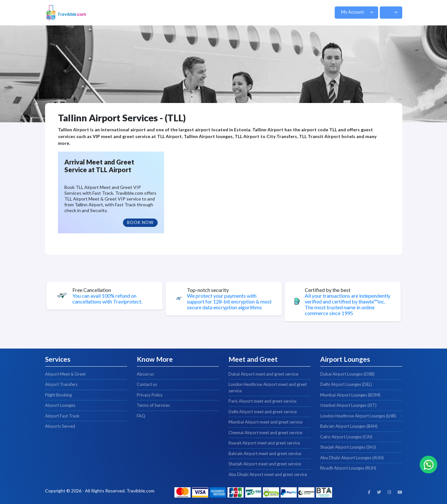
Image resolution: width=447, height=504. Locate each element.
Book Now (140, 222)
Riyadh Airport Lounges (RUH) (348, 468)
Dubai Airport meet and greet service (263, 374)
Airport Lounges (60, 405)
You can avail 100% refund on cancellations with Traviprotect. (107, 299)
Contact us (147, 384)
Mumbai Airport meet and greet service (265, 422)
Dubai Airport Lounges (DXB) (347, 374)
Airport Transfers (61, 384)
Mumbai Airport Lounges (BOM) (350, 395)
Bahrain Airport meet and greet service (265, 453)
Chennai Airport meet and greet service (265, 433)
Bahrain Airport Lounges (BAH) (349, 426)
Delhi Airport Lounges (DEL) (346, 384)
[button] (356, 13)
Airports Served (60, 426)
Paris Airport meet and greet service (262, 401)
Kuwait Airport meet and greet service (264, 443)
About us (145, 374)
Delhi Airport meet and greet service (263, 412)
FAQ (141, 416)
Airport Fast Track (62, 416)
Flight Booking (58, 395)
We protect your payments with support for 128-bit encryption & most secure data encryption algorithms (229, 302)
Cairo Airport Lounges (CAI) (346, 437)
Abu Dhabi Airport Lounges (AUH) (352, 458)
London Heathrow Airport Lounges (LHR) (358, 416)
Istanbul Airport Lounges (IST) (348, 405)
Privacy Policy (150, 395)
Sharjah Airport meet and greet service (265, 464)
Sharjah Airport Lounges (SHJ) (348, 447)
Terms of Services (153, 405)
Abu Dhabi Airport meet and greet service (268, 474)
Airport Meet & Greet (65, 374)
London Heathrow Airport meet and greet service (268, 387)
